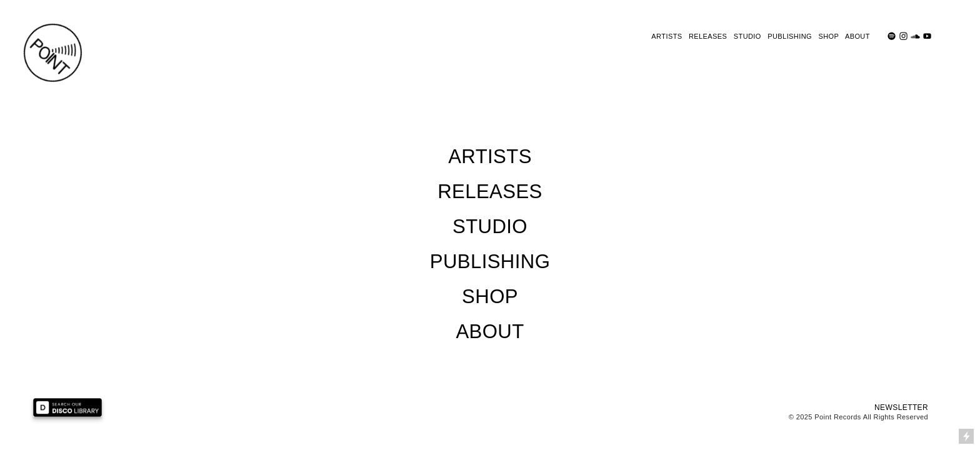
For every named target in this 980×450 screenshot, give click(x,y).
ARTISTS (667, 36)
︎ (903, 36)
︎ (915, 36)
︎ (927, 36)
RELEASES (708, 36)
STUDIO (747, 36)
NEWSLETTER (901, 407)
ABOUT (857, 36)
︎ (892, 36)
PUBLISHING (790, 36)
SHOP (828, 36)
